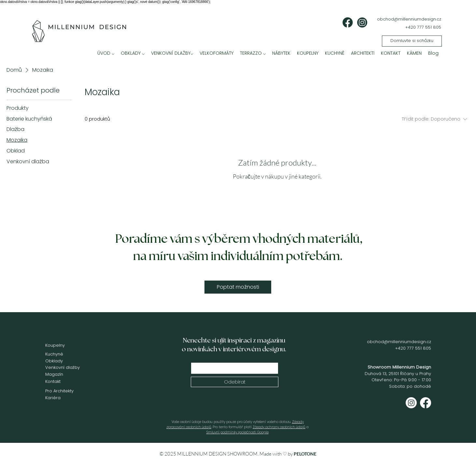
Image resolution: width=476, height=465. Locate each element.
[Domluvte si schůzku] (412, 41)
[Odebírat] (235, 382)
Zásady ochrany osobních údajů (279, 427)
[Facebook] (426, 403)
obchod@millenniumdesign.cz (409, 19)
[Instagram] (411, 403)
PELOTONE (305, 454)
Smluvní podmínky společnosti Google (238, 432)
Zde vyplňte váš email (211, 358)
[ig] (362, 22)
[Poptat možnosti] (238, 287)
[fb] (348, 22)
